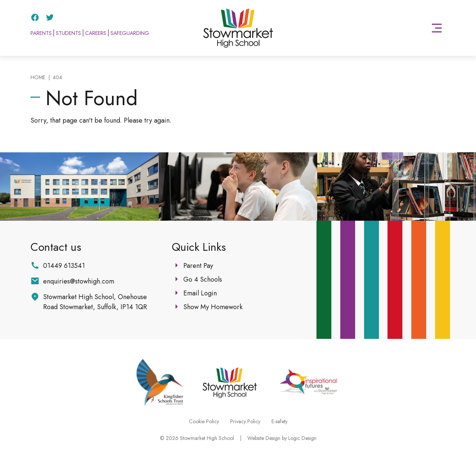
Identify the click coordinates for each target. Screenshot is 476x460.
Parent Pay (198, 266)
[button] (437, 28)
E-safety (279, 421)
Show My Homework (213, 307)
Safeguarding (130, 33)
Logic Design (302, 438)
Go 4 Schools (203, 279)
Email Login (200, 293)
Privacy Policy (245, 421)
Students (68, 33)
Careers (96, 33)
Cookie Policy (204, 421)
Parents (41, 33)
